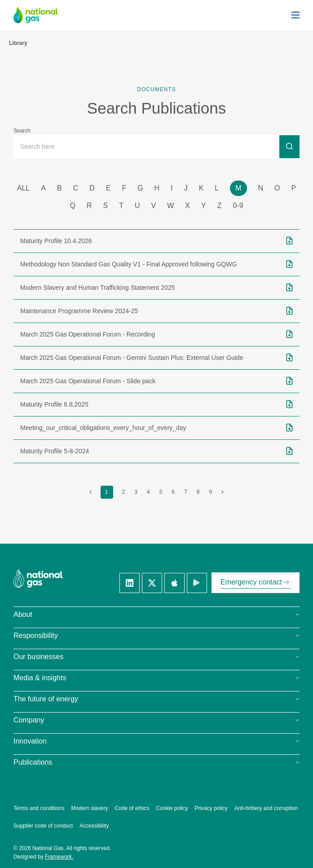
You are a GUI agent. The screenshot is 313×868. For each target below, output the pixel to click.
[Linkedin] (130, 583)
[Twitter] (152, 583)
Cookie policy (172, 808)
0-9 (238, 206)
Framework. (59, 857)
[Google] (197, 583)
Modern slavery (89, 808)
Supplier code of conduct (43, 826)
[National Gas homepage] (43, 15)
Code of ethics (132, 808)
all (23, 188)
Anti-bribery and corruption (266, 808)
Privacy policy (211, 808)
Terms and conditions (39, 808)
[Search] (289, 146)
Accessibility (94, 826)
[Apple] (174, 583)
